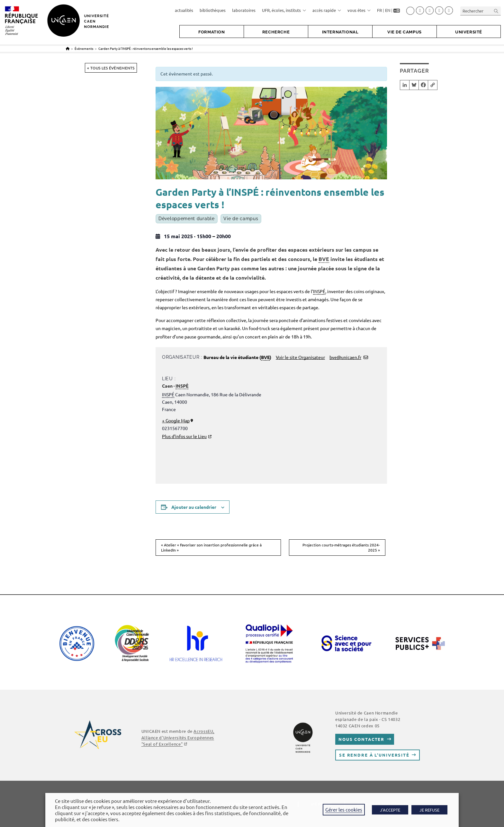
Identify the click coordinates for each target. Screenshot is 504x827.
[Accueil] (68, 48)
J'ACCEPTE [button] (390, 810)
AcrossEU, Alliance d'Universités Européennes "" (178, 737)
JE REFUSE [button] (429, 810)
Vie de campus (241, 219)
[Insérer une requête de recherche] (481, 11)
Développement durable (187, 219)
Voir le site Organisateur (300, 357)
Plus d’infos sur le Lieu (184, 436)
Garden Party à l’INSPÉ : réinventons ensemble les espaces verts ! (146, 48)
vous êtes (359, 10)
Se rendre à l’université (374, 755)
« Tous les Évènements (111, 68)
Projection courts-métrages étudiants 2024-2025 (341, 548)
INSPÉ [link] (319, 291)
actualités (184, 10)
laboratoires (244, 10)
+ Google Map (176, 420)
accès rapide (327, 10)
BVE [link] (324, 259)
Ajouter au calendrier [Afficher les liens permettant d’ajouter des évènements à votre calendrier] (194, 507)
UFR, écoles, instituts (284, 10)
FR (379, 10)
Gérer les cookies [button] (344, 809)
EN (388, 10)
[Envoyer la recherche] (496, 11)
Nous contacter (361, 739)
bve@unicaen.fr (345, 357)
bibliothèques (213, 10)
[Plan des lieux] (322, 430)
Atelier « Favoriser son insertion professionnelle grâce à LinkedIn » (211, 548)
